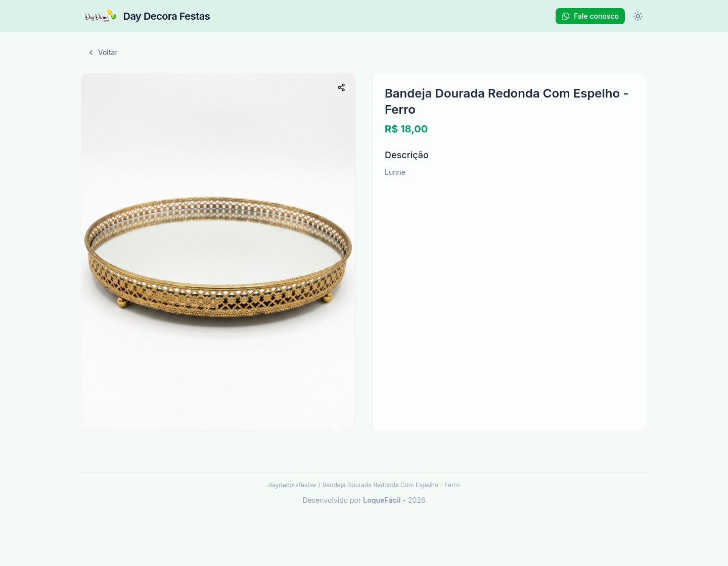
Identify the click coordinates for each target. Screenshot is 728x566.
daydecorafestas (292, 485)
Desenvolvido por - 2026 (364, 500)
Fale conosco (590, 16)
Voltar (102, 52)
